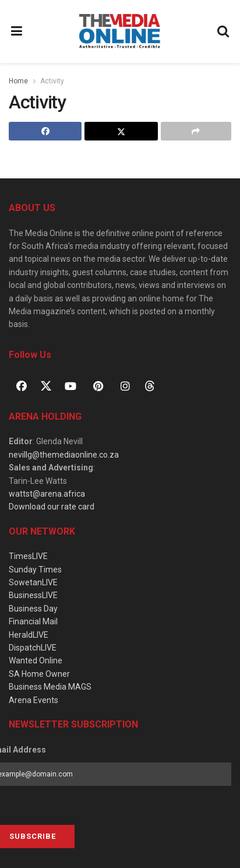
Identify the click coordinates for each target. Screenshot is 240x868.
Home (18, 81)
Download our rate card (52, 507)
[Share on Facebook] (45, 131)
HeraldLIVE (29, 635)
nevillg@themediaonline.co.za (64, 455)
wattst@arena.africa (47, 494)
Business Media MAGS (50, 687)
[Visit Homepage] (120, 31)
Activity (52, 81)
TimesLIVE (28, 556)
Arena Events (33, 700)
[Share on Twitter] (121, 131)
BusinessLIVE (33, 595)
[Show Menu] (17, 31)
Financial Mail (33, 621)
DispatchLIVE (33, 648)
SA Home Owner (39, 674)
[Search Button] (224, 31)
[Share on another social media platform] (196, 131)
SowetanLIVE (33, 582)
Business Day (33, 609)
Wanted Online (36, 660)
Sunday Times (35, 570)
